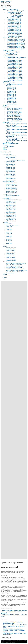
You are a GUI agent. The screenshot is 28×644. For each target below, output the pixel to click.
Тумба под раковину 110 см (15, 79)
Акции (5, 105)
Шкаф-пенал (7, 81)
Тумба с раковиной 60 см (14, 22)
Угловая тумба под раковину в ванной (17, 16)
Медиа (5, 149)
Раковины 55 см (12, 91)
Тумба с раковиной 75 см (14, 26)
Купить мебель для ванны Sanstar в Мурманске (16, 130)
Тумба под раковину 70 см (15, 69)
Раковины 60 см (12, 93)
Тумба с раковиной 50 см (14, 19)
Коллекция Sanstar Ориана (15, 108)
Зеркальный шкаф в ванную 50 (16, 42)
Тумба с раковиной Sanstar (11, 9)
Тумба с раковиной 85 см (14, 29)
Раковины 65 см (12, 94)
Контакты (6, 145)
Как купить (6, 122)
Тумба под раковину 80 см (15, 72)
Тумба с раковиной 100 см (15, 32)
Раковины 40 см (12, 87)
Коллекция (6, 107)
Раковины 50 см (12, 90)
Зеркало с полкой (12, 55)
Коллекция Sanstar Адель (14, 115)
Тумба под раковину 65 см (15, 67)
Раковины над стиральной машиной (14, 85)
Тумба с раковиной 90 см (14, 31)
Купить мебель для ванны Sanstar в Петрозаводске (16, 136)
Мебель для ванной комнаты (11, 144)
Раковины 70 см (12, 96)
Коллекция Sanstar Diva (14, 114)
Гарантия (6, 148)
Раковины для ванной (9, 83)
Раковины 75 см (12, 97)
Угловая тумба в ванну (16, 14)
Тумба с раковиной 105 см (15, 33)
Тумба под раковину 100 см (15, 76)
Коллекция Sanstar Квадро (15, 121)
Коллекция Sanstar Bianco (14, 118)
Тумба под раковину (9, 56)
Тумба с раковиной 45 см (14, 18)
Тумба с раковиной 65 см (14, 24)
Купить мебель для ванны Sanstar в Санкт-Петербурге (16, 124)
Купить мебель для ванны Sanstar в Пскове (16, 133)
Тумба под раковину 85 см (15, 73)
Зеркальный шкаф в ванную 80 (16, 48)
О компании (11, 146)
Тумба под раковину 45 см (15, 62)
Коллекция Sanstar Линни (14, 111)
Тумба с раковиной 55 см (14, 21)
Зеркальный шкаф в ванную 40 (16, 41)
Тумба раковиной (6, 7)
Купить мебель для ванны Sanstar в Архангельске (16, 141)
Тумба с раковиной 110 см (15, 35)
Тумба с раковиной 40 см (14, 12)
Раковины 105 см (12, 104)
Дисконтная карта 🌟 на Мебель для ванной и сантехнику (13, 623)
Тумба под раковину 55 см (15, 65)
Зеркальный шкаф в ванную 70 (16, 46)
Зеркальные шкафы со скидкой (16, 39)
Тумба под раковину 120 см (15, 80)
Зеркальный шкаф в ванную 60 (16, 45)
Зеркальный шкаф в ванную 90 (16, 49)
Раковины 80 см (12, 98)
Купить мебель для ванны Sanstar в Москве (16, 127)
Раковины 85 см (12, 100)
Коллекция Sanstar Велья (14, 110)
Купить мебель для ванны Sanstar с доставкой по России (16, 139)
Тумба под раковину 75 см (15, 70)
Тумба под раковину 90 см (15, 74)
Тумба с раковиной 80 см (14, 28)
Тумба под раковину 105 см (15, 77)
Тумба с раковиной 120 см (15, 36)
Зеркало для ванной (9, 50)
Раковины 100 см (12, 103)
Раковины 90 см (12, 101)
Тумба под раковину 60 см (15, 66)
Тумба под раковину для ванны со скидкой (16, 58)
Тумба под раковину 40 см (15, 60)
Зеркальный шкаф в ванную (11, 38)
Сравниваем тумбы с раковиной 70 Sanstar (15, 625)
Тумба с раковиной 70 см (14, 25)
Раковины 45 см (12, 89)
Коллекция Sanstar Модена (15, 120)
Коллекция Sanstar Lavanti (15, 112)
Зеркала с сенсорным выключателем (13, 53)
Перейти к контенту (6, 1)
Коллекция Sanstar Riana (14, 117)
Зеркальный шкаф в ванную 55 (16, 43)
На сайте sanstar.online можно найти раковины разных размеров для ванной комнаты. (14, 630)
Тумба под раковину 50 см (15, 63)
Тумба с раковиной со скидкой (16, 11)
